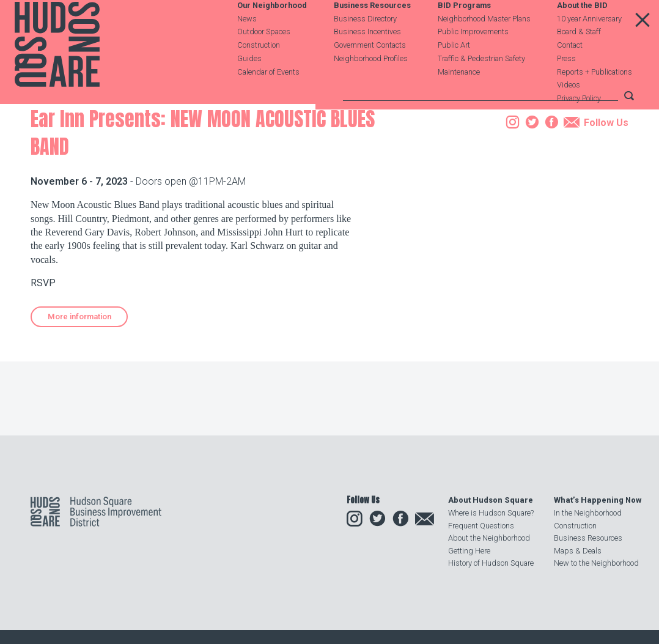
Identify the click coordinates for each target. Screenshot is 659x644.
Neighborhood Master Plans (484, 47)
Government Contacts (370, 74)
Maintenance (459, 101)
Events (111, 173)
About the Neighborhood (489, 538)
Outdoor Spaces (264, 61)
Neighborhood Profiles (371, 87)
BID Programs (464, 35)
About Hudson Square (491, 500)
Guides (249, 87)
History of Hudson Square (491, 563)
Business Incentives (367, 61)
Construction (259, 74)
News (247, 47)
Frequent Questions (481, 526)
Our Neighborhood (272, 35)
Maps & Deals (578, 551)
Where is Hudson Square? (491, 513)
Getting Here (469, 551)
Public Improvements (473, 61)
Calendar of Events (268, 101)
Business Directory (365, 47)
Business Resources (372, 35)
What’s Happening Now (598, 500)
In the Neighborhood (588, 513)
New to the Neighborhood (596, 563)
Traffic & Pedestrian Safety (481, 87)
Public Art (454, 74)
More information (79, 394)
